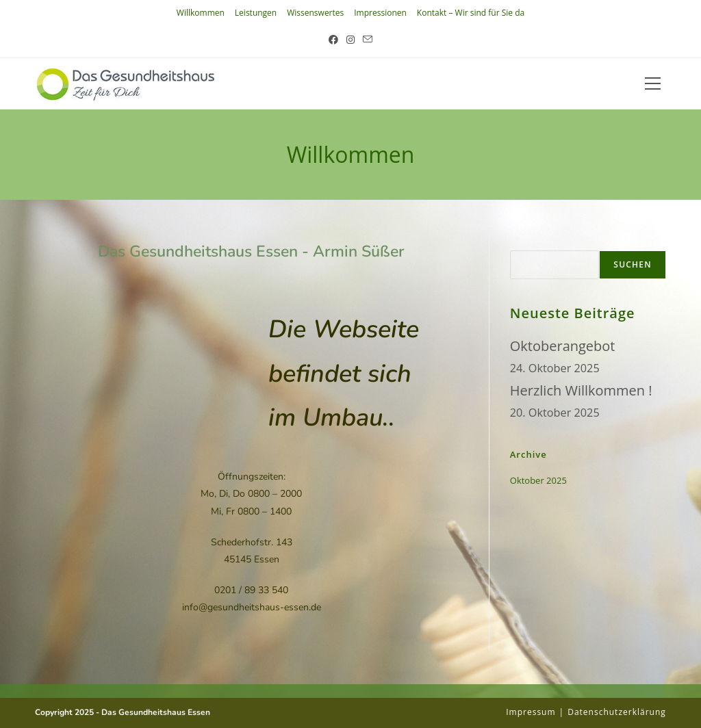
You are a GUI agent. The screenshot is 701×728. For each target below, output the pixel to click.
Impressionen (380, 13)
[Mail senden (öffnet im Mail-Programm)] (368, 39)
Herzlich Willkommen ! (581, 390)
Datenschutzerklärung (617, 712)
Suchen (526, 242)
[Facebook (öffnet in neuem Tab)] (333, 39)
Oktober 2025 (538, 480)
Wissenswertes (315, 13)
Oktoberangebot (563, 346)
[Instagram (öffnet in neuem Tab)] (350, 39)
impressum (531, 712)
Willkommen (201, 13)
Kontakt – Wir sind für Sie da (471, 13)
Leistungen (256, 13)
